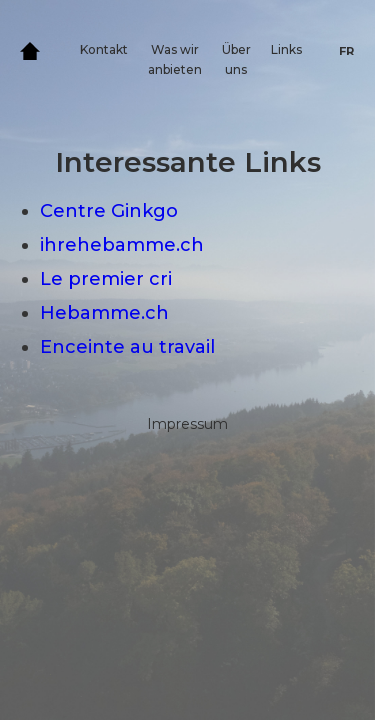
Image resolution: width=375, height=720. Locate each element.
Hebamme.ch (104, 313)
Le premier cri (106, 279)
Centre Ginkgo (109, 211)
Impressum (187, 424)
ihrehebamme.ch (122, 245)
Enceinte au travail (127, 347)
